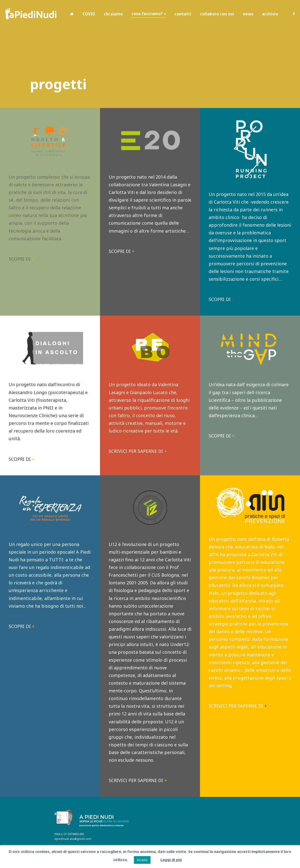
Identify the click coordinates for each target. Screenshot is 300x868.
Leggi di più (171, 860)
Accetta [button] (142, 860)
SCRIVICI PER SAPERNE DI (138, 451)
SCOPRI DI (22, 259)
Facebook (294, 14)
